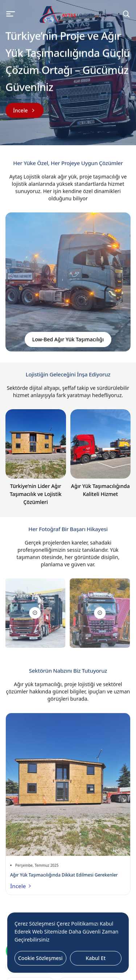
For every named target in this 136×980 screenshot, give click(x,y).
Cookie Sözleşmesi (40, 958)
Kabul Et (96, 958)
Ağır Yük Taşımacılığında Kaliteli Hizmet (100, 490)
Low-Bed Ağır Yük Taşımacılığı (68, 339)
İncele (21, 886)
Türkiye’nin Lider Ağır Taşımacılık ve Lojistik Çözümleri (36, 494)
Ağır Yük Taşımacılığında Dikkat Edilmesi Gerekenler (64, 875)
